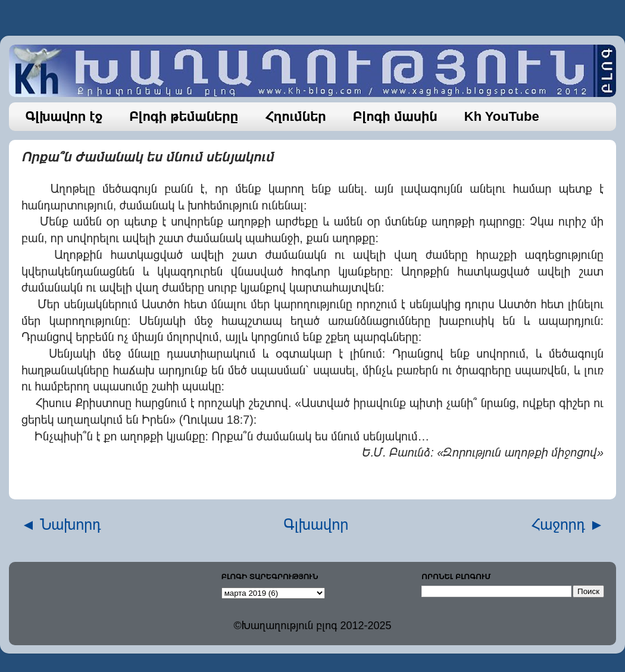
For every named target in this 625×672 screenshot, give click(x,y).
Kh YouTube (502, 116)
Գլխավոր (316, 524)
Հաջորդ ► (568, 524)
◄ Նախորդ (61, 524)
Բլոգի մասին (395, 116)
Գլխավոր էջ (64, 116)
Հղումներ (296, 116)
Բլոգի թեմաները (184, 116)
